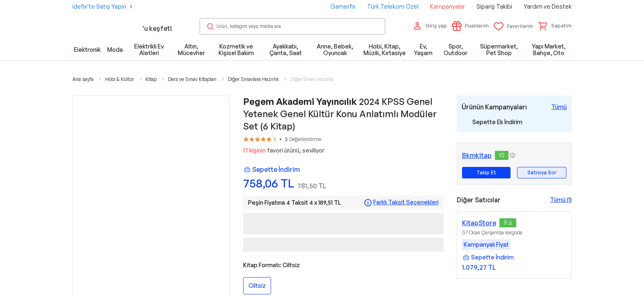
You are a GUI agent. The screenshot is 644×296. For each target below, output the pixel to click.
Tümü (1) (561, 200)
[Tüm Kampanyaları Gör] (559, 107)
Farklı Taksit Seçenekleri (406, 202)
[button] (555, 26)
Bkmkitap (477, 155)
